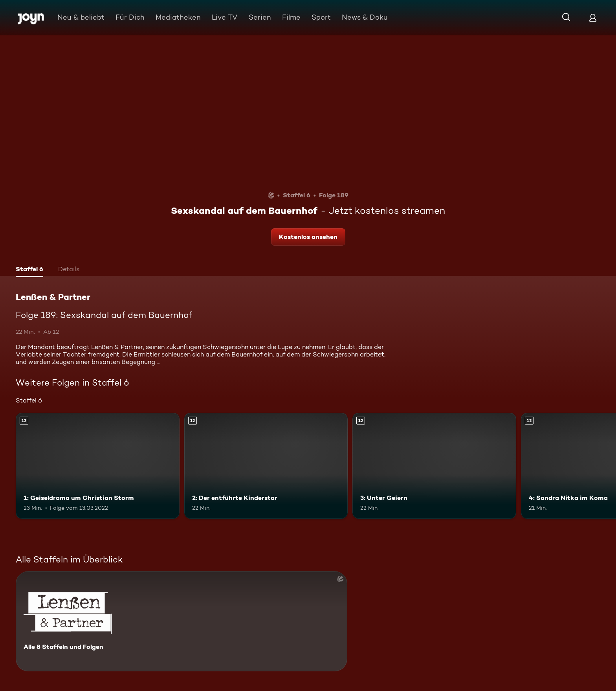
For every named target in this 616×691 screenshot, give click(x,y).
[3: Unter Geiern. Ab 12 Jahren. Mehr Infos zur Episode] (434, 466)
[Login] (593, 17)
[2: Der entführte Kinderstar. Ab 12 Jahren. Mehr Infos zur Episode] (266, 466)
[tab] (29, 270)
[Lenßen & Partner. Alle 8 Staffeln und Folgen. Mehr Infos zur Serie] (181, 621)
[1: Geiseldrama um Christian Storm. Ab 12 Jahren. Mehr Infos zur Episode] (98, 466)
